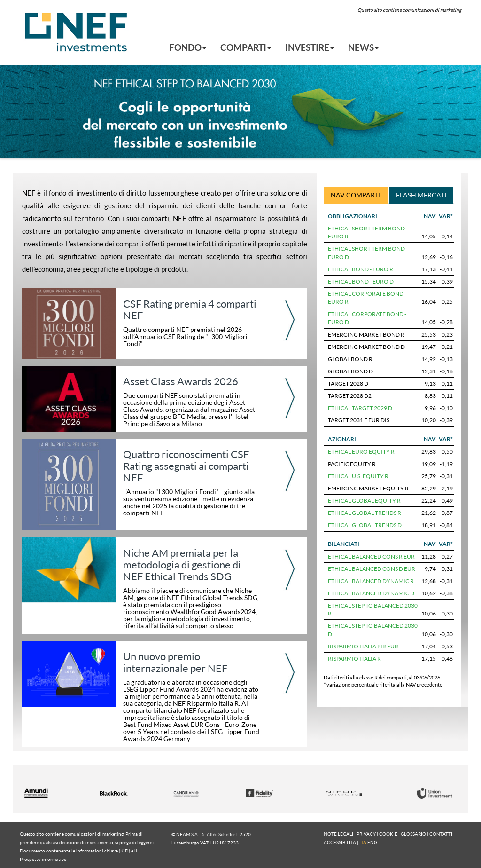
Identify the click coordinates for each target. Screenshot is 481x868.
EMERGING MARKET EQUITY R (368, 488)
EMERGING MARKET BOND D (366, 347)
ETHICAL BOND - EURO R (361, 269)
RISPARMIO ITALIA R (354, 659)
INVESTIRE (310, 47)
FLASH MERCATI (421, 195)
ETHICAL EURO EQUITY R (361, 452)
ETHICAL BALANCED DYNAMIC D (371, 593)
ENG (372, 842)
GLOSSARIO (413, 834)
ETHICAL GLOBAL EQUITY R (364, 501)
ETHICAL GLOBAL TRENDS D (365, 525)
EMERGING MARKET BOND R (366, 335)
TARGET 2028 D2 (350, 396)
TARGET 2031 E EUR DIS (359, 420)
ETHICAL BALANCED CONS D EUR (372, 569)
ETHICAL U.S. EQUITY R (358, 476)
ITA (363, 842)
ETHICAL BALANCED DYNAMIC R (371, 581)
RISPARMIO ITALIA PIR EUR (363, 646)
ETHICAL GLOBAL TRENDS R (365, 513)
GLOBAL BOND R (350, 359)
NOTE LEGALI (338, 834)
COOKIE (388, 834)
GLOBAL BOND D (350, 371)
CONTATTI (441, 834)
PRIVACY (366, 834)
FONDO (188, 47)
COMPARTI (246, 47)
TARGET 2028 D (348, 383)
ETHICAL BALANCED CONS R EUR (371, 556)
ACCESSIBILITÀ (340, 842)
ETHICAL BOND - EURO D (361, 281)
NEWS (363, 47)
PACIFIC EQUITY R (352, 464)
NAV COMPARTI (356, 195)
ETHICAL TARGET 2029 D (360, 408)
